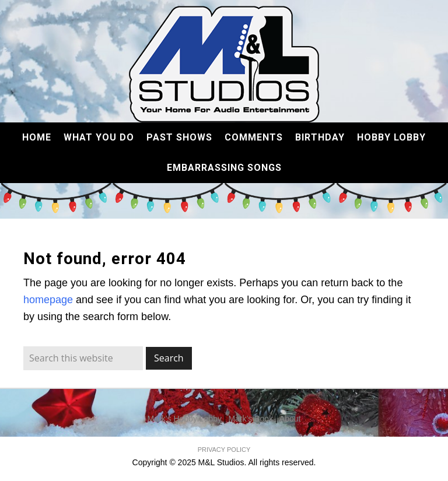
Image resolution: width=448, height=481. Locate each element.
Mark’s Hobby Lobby (185, 419)
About (290, 419)
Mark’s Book (251, 419)
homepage (48, 300)
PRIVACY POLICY (224, 450)
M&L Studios (224, 64)
